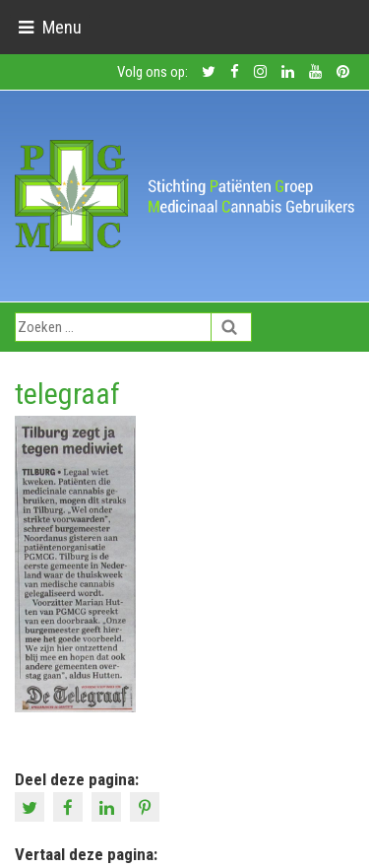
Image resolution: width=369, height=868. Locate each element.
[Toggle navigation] (50, 27)
